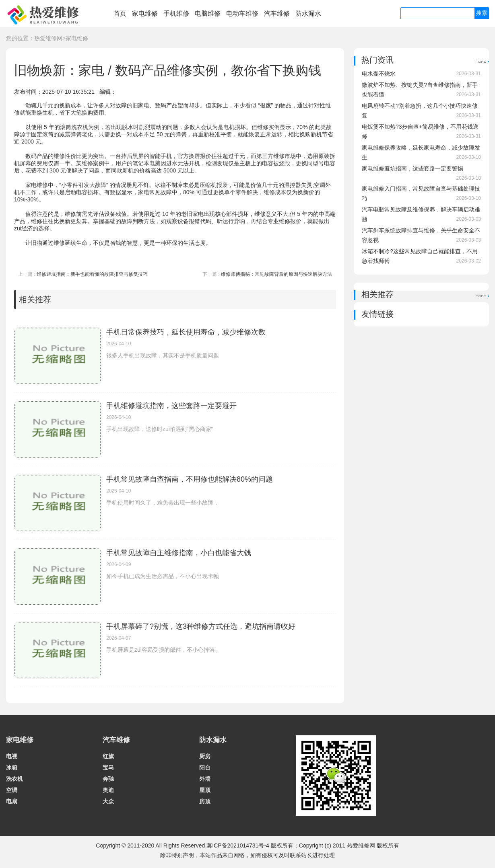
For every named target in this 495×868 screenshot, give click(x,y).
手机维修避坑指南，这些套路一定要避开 (171, 406)
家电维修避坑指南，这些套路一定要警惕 (412, 168)
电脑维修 (208, 13)
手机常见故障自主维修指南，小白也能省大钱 (179, 553)
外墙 (205, 779)
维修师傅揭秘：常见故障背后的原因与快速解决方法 (276, 274)
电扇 (12, 801)
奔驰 (108, 779)
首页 (120, 13)
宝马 (108, 767)
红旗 (108, 756)
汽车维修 (277, 13)
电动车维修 (242, 13)
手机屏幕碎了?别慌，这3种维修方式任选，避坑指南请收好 (201, 626)
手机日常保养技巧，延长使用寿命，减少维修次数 (186, 332)
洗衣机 (14, 779)
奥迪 (108, 790)
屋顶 (205, 790)
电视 (12, 756)
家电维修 (145, 13)
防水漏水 (308, 13)
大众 (108, 801)
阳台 (205, 767)
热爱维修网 (48, 38)
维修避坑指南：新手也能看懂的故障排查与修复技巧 (92, 274)
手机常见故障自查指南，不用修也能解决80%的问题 (190, 479)
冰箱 (12, 767)
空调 (12, 790)
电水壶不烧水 (379, 74)
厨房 (205, 756)
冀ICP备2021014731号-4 (238, 845)
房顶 (205, 801)
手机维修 (176, 13)
